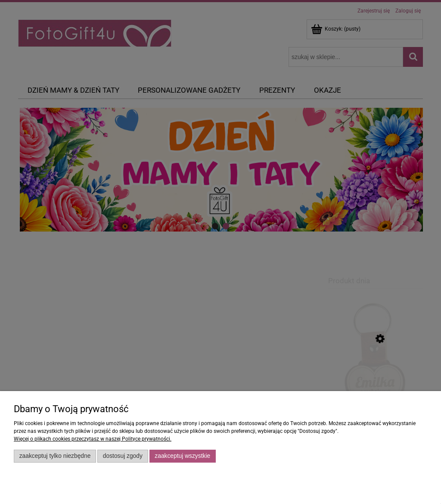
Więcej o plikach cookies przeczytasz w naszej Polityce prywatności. (93, 439)
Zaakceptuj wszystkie (182, 456)
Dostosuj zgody (123, 456)
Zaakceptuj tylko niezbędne (55, 456)
